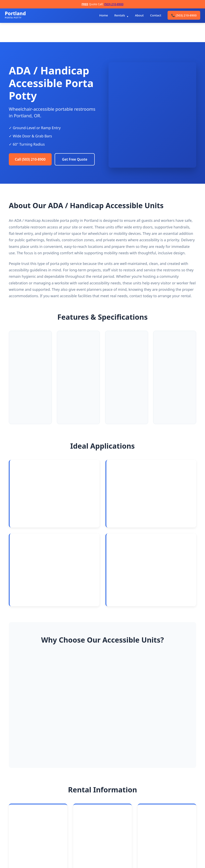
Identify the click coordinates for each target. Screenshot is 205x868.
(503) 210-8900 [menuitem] (184, 15)
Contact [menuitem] (156, 15)
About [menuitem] (139, 15)
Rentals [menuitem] (120, 15)
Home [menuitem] (104, 15)
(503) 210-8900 (114, 4)
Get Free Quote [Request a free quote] (29, 173)
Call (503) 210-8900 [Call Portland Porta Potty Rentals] (32, 158)
